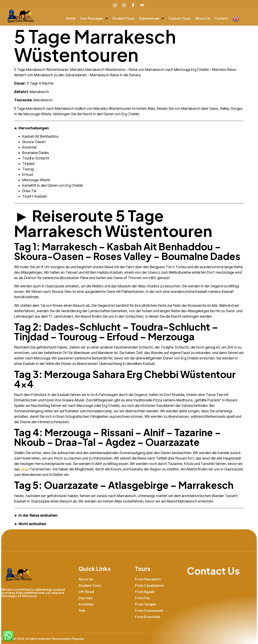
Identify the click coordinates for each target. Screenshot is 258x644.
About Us (203, 18)
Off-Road (86, 592)
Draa (25, 469)
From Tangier (146, 604)
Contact (221, 18)
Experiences (152, 18)
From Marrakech (148, 579)
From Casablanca (149, 585)
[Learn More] (143, 5)
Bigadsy (78, 639)
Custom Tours (180, 18)
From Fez (142, 598)
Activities (86, 604)
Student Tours (124, 18)
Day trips (86, 598)
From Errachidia (148, 617)
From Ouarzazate (149, 610)
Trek (82, 610)
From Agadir (145, 592)
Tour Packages (94, 18)
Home (71, 18)
